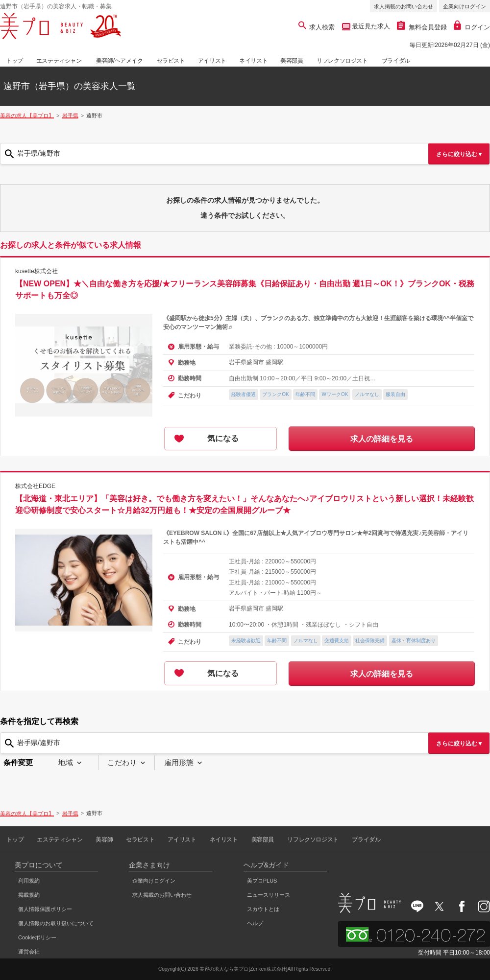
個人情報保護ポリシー (45, 909)
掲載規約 (29, 895)
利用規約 (29, 881)
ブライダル (396, 61)
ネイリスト (253, 61)
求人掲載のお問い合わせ (404, 6)
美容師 (104, 840)
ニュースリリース (269, 895)
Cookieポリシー (37, 937)
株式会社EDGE (35, 486)
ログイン (472, 27)
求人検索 (317, 27)
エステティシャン (59, 61)
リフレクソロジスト (342, 61)
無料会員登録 (422, 27)
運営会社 (29, 952)
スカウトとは (263, 909)
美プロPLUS (262, 881)
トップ (14, 61)
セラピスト (171, 61)
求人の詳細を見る (382, 439)
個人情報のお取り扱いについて (56, 923)
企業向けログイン (465, 6)
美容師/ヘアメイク (120, 61)
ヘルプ (255, 923)
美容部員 (292, 61)
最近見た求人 (370, 26)
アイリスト (212, 61)
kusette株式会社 (37, 271)
